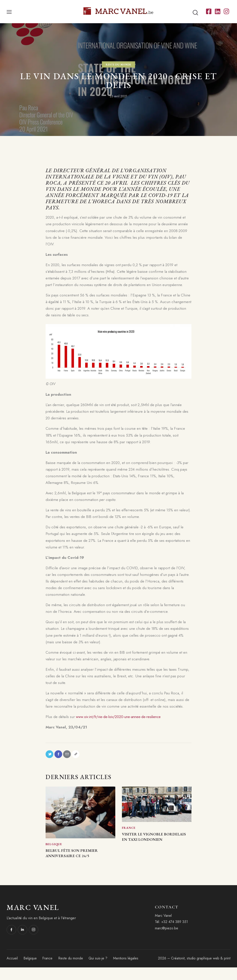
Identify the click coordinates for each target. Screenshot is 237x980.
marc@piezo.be (167, 941)
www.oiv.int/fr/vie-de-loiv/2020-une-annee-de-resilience (121, 717)
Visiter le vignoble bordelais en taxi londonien (152, 845)
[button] (9, 11)
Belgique (54, 847)
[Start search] (195, 13)
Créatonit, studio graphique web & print (201, 971)
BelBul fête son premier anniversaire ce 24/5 (78, 861)
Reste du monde (118, 64)
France (129, 831)
